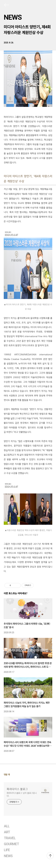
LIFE (7, 850)
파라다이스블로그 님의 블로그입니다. (22, 794)
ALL (7, 826)
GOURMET (11, 844)
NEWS (13, 17)
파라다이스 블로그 (17, 789)
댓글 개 (7, 774)
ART (7, 832)
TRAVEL (10, 838)
